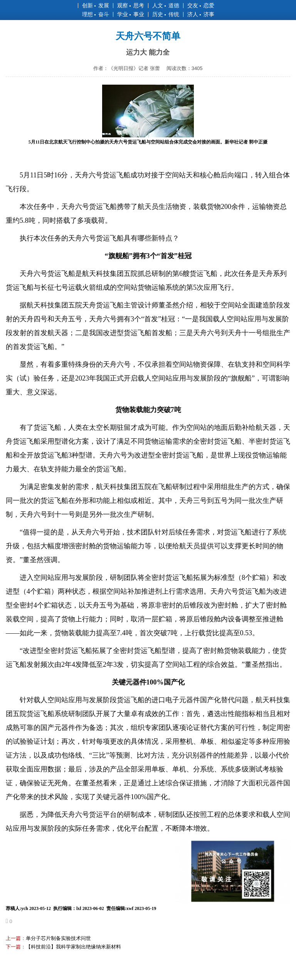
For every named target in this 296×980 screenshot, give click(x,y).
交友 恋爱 (201, 5)
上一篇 (13, 938)
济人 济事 (201, 14)
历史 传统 (166, 14)
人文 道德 (166, 5)
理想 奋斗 (96, 14)
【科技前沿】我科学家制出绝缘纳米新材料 (73, 947)
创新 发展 (96, 5)
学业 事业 (131, 14)
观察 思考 (131, 5)
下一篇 (13, 947)
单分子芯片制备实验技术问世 (58, 938)
